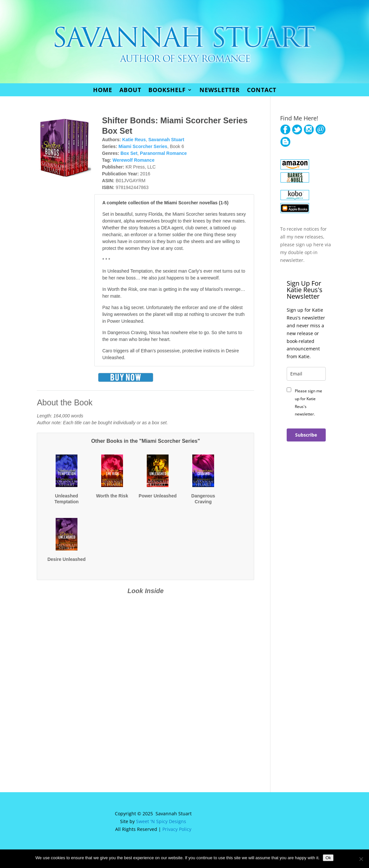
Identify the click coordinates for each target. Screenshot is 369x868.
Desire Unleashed (67, 559)
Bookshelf (167, 91)
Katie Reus (134, 140)
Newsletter (220, 91)
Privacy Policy (177, 829)
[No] (361, 859)
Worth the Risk (112, 496)
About (130, 91)
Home (103, 91)
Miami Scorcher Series (143, 146)
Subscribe (306, 435)
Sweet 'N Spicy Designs (161, 821)
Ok (328, 858)
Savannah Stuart (166, 140)
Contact (262, 91)
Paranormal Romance (163, 153)
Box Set (129, 153)
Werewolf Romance (134, 160)
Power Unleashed (158, 496)
